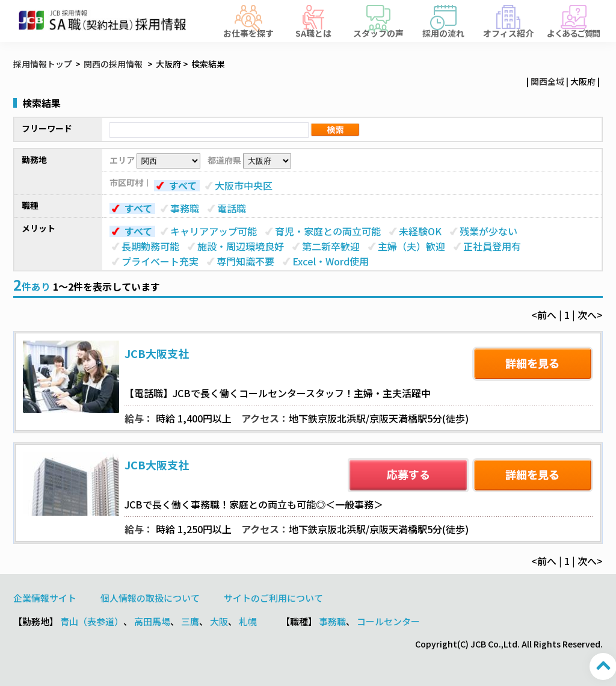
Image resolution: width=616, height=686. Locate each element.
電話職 (232, 208)
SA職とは (313, 32)
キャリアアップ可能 (214, 231)
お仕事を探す (248, 32)
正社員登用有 (492, 246)
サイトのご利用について (273, 598)
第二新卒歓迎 (331, 246)
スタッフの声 (378, 32)
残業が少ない (488, 231)
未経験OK (420, 231)
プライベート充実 (160, 261)
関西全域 (547, 81)
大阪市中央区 (244, 185)
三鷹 (190, 621)
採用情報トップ (43, 64)
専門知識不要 (245, 261)
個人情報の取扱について (150, 598)
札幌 (248, 621)
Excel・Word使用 (331, 261)
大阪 (219, 621)
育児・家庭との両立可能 (328, 231)
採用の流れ (443, 32)
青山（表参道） (92, 621)
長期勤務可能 (150, 246)
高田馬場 (152, 621)
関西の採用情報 (114, 64)
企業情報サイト (45, 598)
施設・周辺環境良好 (241, 246)
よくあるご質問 (573, 32)
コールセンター (388, 621)
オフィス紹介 (508, 32)
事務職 (185, 208)
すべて (183, 185)
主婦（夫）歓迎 (411, 246)
